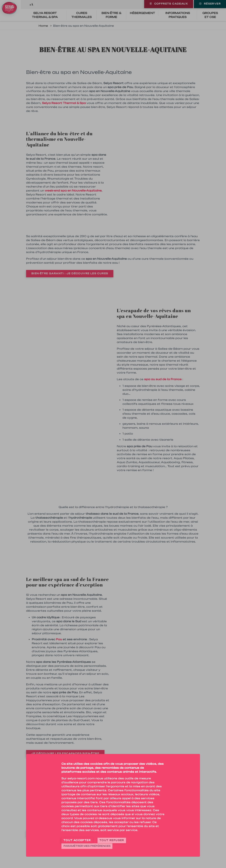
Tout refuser (112, 841)
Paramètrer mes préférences (87, 846)
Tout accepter (77, 841)
